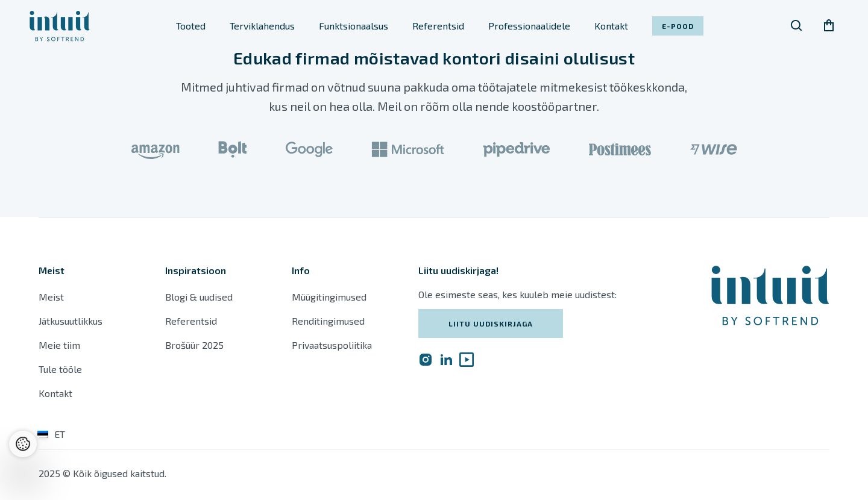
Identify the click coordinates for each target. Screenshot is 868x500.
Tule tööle (60, 369)
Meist (51, 297)
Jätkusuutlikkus (71, 321)
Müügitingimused (329, 297)
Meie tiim (59, 345)
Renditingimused (329, 321)
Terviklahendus (262, 26)
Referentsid (438, 26)
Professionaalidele (529, 26)
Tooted (191, 26)
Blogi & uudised (199, 297)
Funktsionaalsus (354, 26)
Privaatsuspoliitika (332, 345)
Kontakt (611, 26)
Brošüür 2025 (194, 345)
